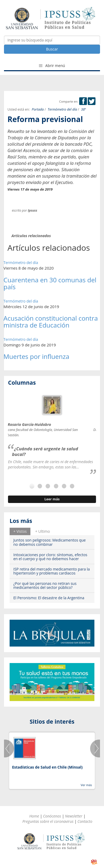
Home (34, 816)
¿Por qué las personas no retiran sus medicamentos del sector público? (45, 585)
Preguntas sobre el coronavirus (48, 821)
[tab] (20, 531)
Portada (38, 109)
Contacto (85, 821)
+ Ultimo (43, 531)
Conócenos (52, 816)
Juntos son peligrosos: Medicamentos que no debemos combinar (49, 542)
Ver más (86, 785)
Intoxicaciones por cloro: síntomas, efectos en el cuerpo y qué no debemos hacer (50, 557)
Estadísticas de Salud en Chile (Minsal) (47, 767)
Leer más (52, 499)
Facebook (83, 101)
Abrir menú (52, 66)
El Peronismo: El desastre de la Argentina (49, 598)
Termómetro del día (62, 109)
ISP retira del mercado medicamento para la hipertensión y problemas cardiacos (52, 571)
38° (84, 109)
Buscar (52, 49)
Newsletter (74, 816)
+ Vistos (20, 531)
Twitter (92, 101)
